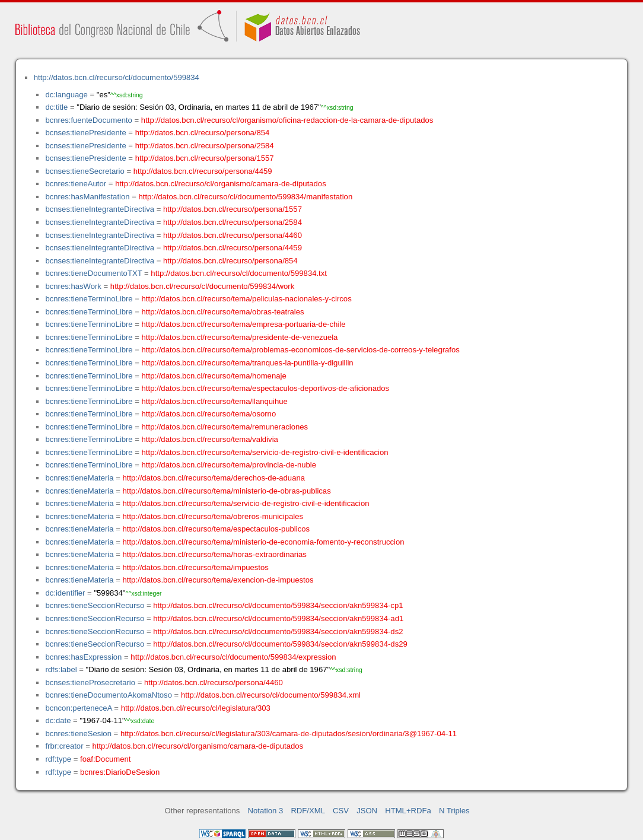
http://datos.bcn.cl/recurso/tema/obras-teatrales (223, 312)
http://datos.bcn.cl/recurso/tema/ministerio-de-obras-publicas (227, 491)
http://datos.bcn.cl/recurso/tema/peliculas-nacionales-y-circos (247, 299)
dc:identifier (65, 593)
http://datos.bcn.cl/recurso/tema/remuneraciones (225, 427)
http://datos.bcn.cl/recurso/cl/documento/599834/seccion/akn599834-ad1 (278, 618)
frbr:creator (64, 746)
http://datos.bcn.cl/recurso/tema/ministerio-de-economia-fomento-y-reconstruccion (264, 542)
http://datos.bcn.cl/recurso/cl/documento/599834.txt (239, 273)
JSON (367, 811)
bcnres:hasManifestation (87, 197)
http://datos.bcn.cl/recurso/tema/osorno (209, 414)
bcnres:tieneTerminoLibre (89, 299)
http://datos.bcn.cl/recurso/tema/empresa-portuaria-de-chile (244, 324)
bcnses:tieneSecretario (85, 171)
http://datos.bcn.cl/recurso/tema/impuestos (196, 567)
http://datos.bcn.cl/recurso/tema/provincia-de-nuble (229, 465)
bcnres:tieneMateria (79, 478)
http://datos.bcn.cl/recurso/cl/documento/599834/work (202, 286)
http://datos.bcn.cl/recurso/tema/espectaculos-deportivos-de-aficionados (266, 388)
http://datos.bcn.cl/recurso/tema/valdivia (210, 439)
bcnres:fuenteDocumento (88, 120)
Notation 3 (266, 811)
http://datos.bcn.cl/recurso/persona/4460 (233, 235)
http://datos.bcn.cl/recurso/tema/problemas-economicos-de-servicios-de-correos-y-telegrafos (301, 350)
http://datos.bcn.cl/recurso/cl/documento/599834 (117, 77)
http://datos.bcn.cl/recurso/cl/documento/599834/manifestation (245, 197)
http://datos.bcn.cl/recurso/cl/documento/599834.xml (271, 695)
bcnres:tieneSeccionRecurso (95, 605)
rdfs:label (61, 669)
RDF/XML (308, 811)
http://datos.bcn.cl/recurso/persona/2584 (205, 146)
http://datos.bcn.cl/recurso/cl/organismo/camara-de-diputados (221, 184)
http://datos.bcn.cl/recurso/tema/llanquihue (215, 401)
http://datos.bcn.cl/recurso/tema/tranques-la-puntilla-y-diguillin (248, 363)
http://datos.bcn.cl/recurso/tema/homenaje (214, 376)
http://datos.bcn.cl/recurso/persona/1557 (205, 158)
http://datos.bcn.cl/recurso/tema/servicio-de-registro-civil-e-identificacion (265, 452)
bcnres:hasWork (73, 286)
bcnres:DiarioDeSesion (120, 772)
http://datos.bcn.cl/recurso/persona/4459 (203, 171)
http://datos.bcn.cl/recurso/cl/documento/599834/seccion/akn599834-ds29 (280, 644)
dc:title (56, 107)
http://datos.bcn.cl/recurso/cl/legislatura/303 (196, 708)
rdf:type (58, 759)
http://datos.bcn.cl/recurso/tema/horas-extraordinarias (215, 554)
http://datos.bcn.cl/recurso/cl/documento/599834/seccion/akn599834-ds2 (278, 631)
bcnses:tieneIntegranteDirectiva (100, 209)
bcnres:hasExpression (83, 657)
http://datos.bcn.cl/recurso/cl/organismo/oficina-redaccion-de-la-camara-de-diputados (287, 120)
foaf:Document (105, 759)
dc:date (58, 720)
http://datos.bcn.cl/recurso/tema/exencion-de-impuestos (218, 580)
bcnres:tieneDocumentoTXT (93, 273)
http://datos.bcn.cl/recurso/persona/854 (203, 133)
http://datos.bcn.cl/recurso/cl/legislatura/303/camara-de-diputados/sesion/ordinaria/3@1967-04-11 (289, 734)
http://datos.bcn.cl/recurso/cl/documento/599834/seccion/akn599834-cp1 (278, 605)
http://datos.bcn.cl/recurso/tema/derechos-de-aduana (214, 478)
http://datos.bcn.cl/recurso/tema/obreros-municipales (213, 516)
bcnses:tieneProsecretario (90, 682)
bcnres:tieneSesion (78, 734)
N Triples (454, 811)
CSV (341, 811)
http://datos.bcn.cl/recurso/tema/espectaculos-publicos (217, 529)
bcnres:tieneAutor (76, 184)
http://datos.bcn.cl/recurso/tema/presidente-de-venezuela (240, 337)
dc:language (66, 95)
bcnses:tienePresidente (85, 133)
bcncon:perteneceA (78, 708)
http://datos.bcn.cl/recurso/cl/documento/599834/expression (233, 657)
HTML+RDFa (408, 811)
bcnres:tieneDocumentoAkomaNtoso (109, 695)
